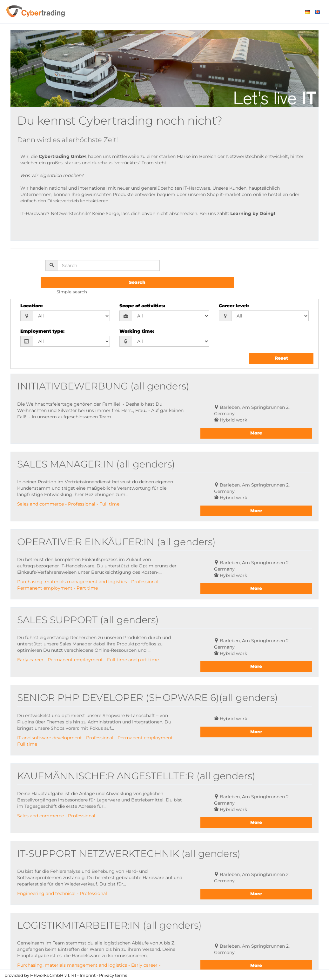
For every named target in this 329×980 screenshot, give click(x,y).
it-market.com (236, 194)
